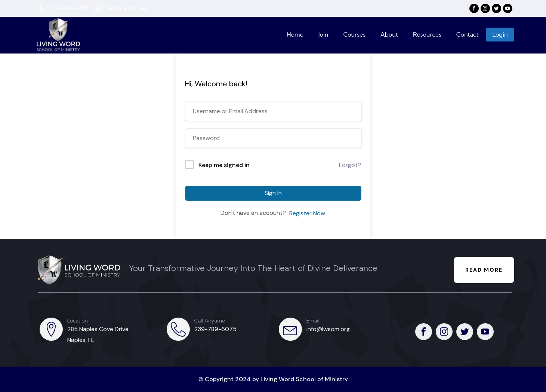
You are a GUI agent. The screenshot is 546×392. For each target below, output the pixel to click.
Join (323, 34)
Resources (427, 34)
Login (500, 34)
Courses (354, 34)
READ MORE (484, 270)
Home (295, 34)
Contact (468, 34)
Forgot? (350, 165)
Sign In (273, 193)
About (389, 34)
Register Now (307, 213)
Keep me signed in (224, 165)
